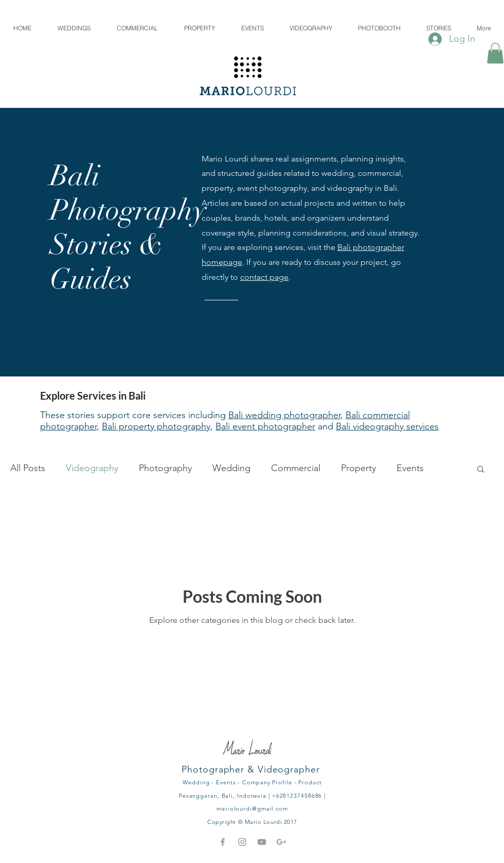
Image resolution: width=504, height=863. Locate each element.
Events (410, 468)
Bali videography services (387, 426)
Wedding (231, 468)
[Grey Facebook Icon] (223, 842)
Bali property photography (156, 426)
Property (358, 468)
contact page (264, 277)
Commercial (296, 468)
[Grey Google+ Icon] (281, 842)
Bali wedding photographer (284, 415)
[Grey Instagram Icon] (242, 842)
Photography (165, 468)
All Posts (28, 468)
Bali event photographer (265, 426)
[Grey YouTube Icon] (262, 842)
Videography (92, 468)
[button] (495, 53)
